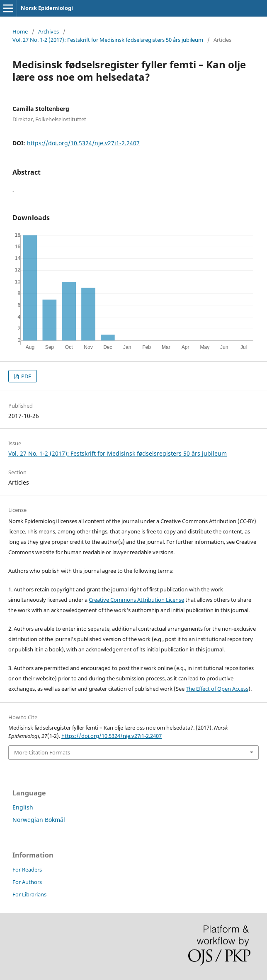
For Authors (27, 882)
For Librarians (29, 894)
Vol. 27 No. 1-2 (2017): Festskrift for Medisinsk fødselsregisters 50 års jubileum (108, 40)
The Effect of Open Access (217, 689)
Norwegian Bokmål (39, 820)
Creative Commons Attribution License (136, 600)
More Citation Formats (42, 752)
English (23, 807)
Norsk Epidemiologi (47, 8)
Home (20, 31)
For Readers (27, 870)
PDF (25, 376)
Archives (49, 31)
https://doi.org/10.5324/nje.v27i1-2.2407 (83, 143)
